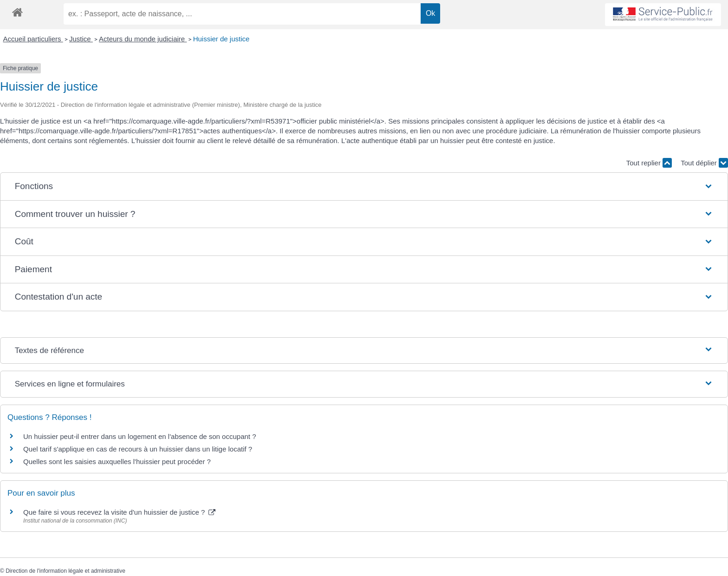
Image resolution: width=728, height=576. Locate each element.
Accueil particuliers (33, 39)
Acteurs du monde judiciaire (143, 39)
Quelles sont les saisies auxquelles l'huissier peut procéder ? (117, 461)
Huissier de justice (221, 39)
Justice (81, 39)
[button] (364, 187)
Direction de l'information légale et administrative (65, 571)
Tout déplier (704, 163)
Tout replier (649, 163)
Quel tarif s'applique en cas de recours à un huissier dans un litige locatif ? (138, 449)
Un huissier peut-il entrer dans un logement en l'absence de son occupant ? (140, 436)
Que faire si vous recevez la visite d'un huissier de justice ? (119, 512)
